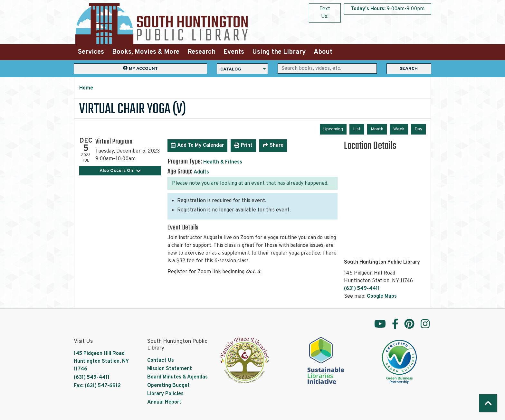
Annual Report (164, 402)
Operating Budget (168, 386)
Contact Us (161, 360)
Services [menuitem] (91, 52)
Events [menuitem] (234, 52)
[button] (388, 9)
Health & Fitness (223, 162)
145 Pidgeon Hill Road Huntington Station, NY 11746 (101, 361)
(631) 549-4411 (362, 289)
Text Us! (325, 13)
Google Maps (382, 296)
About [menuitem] (323, 52)
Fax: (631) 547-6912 (97, 386)
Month (377, 129)
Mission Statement (170, 369)
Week (399, 129)
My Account (140, 68)
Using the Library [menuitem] (279, 52)
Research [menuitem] (201, 52)
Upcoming (333, 129)
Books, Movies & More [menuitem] (146, 52)
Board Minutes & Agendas (177, 377)
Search (409, 69)
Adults (201, 172)
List (357, 129)
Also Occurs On (120, 171)
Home (86, 88)
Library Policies (165, 394)
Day (418, 129)
